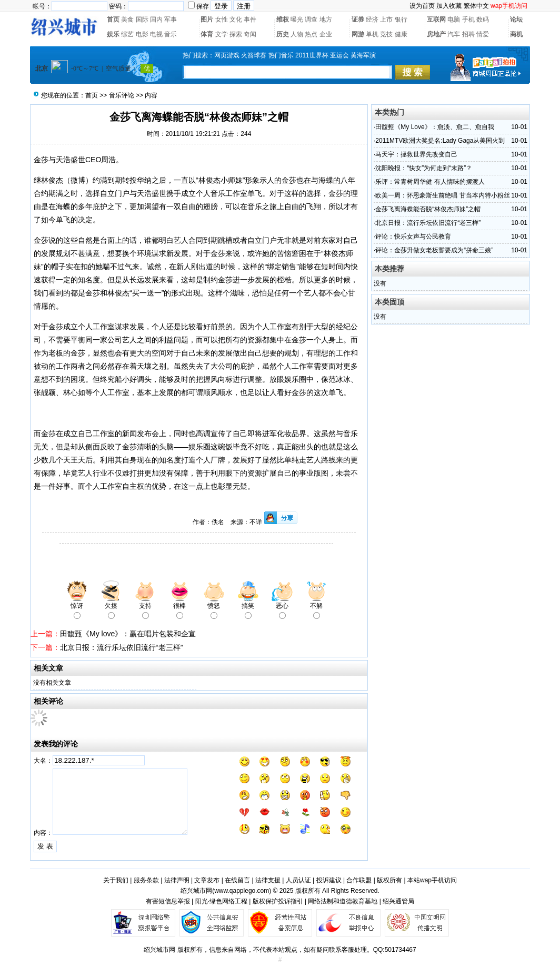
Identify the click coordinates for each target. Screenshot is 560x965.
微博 (78, 180)
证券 (358, 19)
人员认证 (298, 880)
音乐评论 (122, 95)
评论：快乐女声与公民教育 (413, 237)
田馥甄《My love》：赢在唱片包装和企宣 (128, 634)
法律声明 (177, 880)
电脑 (454, 19)
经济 (372, 19)
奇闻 (250, 34)
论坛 (516, 19)
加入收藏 (449, 6)
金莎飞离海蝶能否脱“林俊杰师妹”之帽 (428, 209)
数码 (483, 19)
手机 (468, 19)
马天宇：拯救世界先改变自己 (416, 154)
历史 (283, 34)
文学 (222, 34)
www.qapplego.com (242, 891)
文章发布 (207, 880)
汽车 (454, 34)
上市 (386, 19)
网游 (358, 34)
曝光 (297, 19)
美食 (127, 19)
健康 (401, 34)
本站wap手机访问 (432, 880)
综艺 (127, 34)
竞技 (386, 34)
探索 (236, 34)
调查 (311, 19)
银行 (401, 19)
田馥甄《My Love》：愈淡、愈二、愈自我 (434, 127)
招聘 (468, 34)
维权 (283, 19)
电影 (142, 34)
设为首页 (422, 6)
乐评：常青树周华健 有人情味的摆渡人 (430, 182)
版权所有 (389, 880)
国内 (156, 19)
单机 (372, 34)
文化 (236, 19)
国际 (142, 19)
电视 (156, 34)
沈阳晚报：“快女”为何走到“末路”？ (424, 168)
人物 (297, 34)
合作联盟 (359, 880)
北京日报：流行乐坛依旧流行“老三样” (121, 647)
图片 (207, 19)
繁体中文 (476, 6)
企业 (326, 34)
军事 (171, 19)
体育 (207, 34)
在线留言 (237, 880)
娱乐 (113, 34)
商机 (516, 34)
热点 (311, 34)
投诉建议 (329, 880)
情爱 (483, 34)
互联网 (436, 19)
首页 (113, 19)
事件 (250, 19)
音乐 (171, 34)
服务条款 (146, 880)
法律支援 (268, 880)
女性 (222, 19)
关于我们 (116, 880)
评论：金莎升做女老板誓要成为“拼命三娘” (434, 250)
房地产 (436, 34)
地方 (326, 19)
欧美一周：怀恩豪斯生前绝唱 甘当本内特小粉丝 (442, 195)
